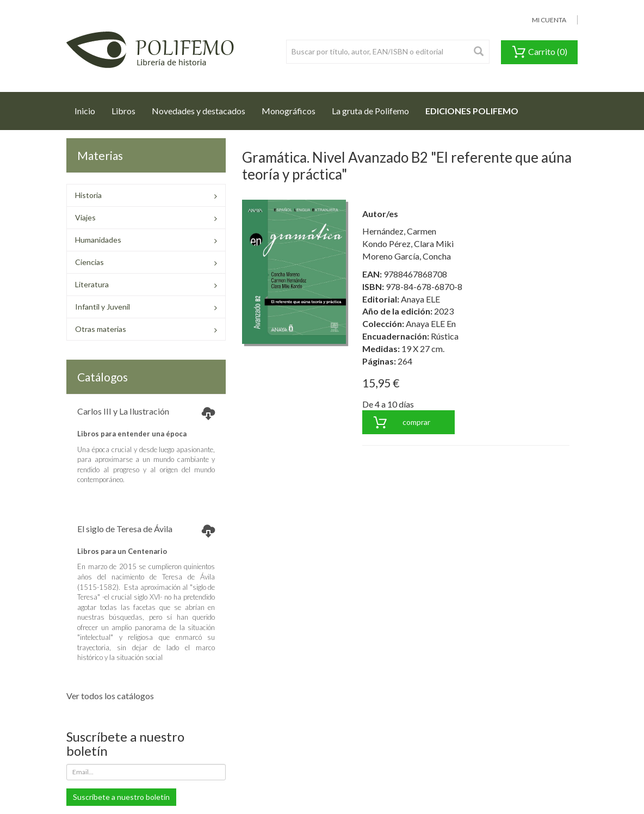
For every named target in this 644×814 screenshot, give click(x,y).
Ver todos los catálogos (110, 696)
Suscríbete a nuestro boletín (121, 797)
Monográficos (289, 111)
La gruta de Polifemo (370, 111)
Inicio (89, 108)
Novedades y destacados (199, 111)
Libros (123, 111)
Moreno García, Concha (407, 256)
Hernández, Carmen (399, 231)
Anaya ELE (420, 299)
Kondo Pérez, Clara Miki (408, 243)
